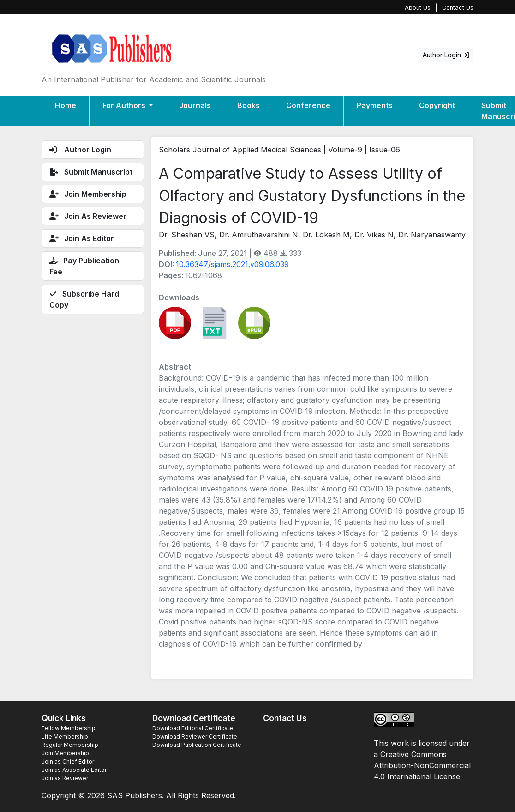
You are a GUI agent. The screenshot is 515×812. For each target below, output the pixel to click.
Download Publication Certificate (197, 745)
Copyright (437, 105)
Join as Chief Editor (68, 761)
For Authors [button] (125, 105)
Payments (375, 105)
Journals (195, 105)
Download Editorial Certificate (193, 728)
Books (249, 105)
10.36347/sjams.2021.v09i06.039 (232, 264)
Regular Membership (70, 745)
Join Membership (65, 753)
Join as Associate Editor (74, 770)
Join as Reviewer (65, 778)
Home (66, 105)
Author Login (446, 55)
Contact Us (458, 8)
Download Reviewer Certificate (195, 736)
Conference (308, 105)
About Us (418, 8)
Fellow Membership (69, 728)
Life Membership (65, 736)
